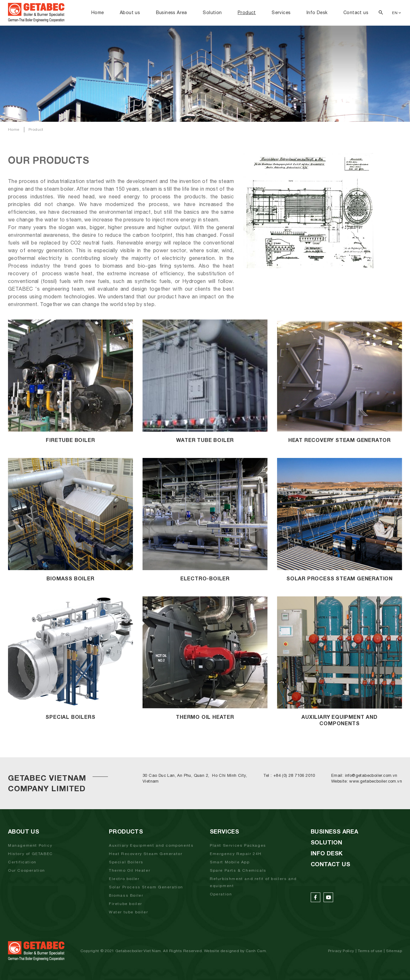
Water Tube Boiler (205, 440)
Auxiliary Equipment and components (151, 845)
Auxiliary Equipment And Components (339, 720)
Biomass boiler (70, 578)
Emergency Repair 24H (236, 854)
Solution (212, 12)
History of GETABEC (30, 854)
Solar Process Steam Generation (340, 578)
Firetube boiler (70, 440)
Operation (221, 894)
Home (98, 12)
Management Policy (30, 845)
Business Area (172, 12)
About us (130, 12)
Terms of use (370, 951)
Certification (22, 862)
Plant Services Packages (238, 845)
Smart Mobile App (230, 862)
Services (281, 12)
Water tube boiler (128, 912)
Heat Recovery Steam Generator (340, 440)
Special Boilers (70, 717)
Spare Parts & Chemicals (238, 870)
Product (247, 12)
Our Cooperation (27, 870)
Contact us (356, 12)
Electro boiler (124, 879)
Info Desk (317, 12)
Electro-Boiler (205, 578)
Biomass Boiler (126, 895)
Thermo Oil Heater (205, 717)
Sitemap (394, 951)
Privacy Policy (341, 951)
